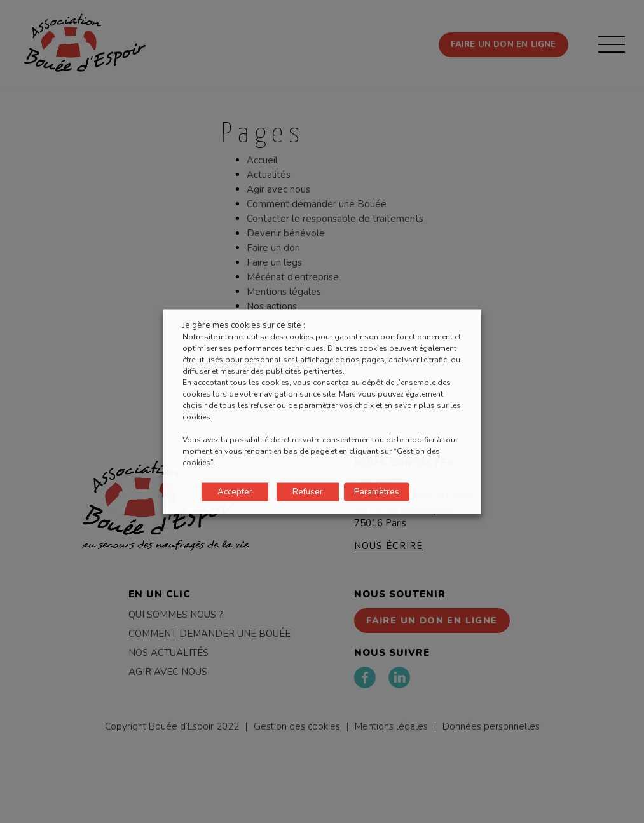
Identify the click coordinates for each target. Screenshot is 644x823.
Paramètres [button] (377, 491)
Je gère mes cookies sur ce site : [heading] (244, 325)
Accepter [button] (235, 491)
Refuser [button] (308, 491)
